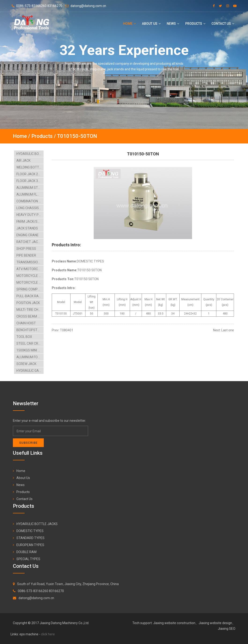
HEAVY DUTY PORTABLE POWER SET (30, 215)
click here (48, 634)
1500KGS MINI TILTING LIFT (30, 350)
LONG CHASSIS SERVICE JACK (30, 208)
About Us (151, 24)
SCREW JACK (26, 364)
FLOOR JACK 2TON (30, 174)
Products (195, 24)
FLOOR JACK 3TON (30, 181)
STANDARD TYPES (30, 538)
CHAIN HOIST (26, 323)
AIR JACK (23, 161)
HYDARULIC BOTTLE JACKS (30, 154)
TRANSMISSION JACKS (30, 262)
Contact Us (223, 24)
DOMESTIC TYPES (30, 531)
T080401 (67, 330)
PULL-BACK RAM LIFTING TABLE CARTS (30, 296)
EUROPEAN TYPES (30, 545)
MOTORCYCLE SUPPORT (30, 283)
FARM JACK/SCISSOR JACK (30, 222)
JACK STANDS (27, 228)
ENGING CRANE (28, 235)
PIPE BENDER (26, 255)
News (173, 24)
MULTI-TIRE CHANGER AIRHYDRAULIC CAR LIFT (30, 310)
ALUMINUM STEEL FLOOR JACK (30, 188)
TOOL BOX (24, 337)
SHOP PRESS (26, 249)
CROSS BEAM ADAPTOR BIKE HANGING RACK (30, 316)
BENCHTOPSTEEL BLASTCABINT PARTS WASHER (30, 330)
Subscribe (28, 443)
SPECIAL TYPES (28, 559)
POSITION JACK (28, 303)
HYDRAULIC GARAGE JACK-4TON (30, 371)
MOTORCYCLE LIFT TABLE (30, 276)
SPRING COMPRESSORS (30, 289)
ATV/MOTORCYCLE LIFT (30, 269)
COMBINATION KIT (30, 201)
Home (130, 24)
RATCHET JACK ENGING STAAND (30, 242)
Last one (228, 330)
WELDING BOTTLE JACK (30, 167)
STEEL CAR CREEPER (30, 343)
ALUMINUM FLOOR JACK (30, 194)
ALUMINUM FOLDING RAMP (30, 357)
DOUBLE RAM (26, 552)
